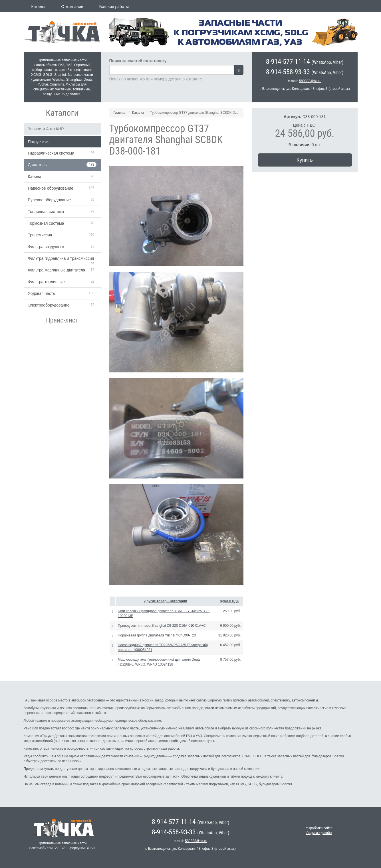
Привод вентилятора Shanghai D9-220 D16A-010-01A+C (162, 626)
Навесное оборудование (51, 188)
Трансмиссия (40, 235)
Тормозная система (46, 223)
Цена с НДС (229, 601)
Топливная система (46, 212)
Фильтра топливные (46, 282)
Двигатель (37, 165)
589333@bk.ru (310, 81)
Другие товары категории (166, 601)
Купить (305, 160)
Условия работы (114, 7)
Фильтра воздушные (47, 247)
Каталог (39, 7)
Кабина (35, 177)
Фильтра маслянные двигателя (57, 270)
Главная (120, 113)
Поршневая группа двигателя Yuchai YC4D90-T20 (157, 635)
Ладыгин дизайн (319, 833)
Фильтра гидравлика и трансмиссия (61, 258)
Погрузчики (38, 142)
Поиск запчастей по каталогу (138, 61)
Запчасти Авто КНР (46, 129)
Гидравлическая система (51, 153)
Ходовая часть (42, 293)
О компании (72, 7)
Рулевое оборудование (50, 200)
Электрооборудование (49, 305)
